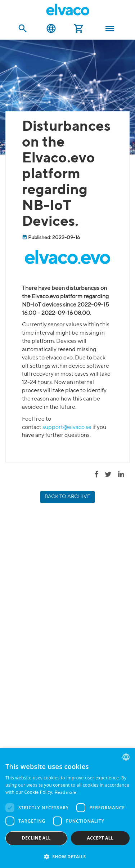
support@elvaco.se (67, 428)
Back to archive (67, 497)
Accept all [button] (100, 838)
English (51, 29)
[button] (67, 856)
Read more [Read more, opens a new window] (66, 793)
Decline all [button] (36, 838)
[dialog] (67, 808)
